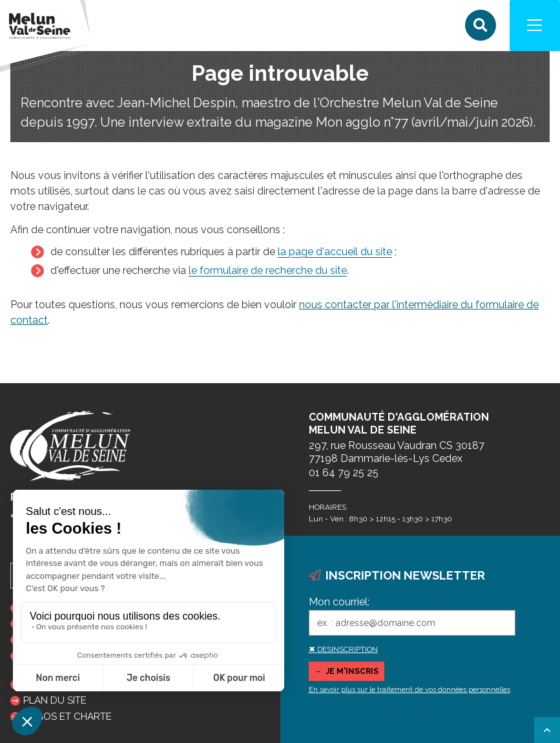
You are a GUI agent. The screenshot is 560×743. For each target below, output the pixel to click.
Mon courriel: (339, 602)
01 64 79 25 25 (344, 473)
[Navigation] (534, 26)
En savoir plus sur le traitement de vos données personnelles (410, 690)
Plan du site (55, 700)
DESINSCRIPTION (347, 649)
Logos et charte (67, 717)
